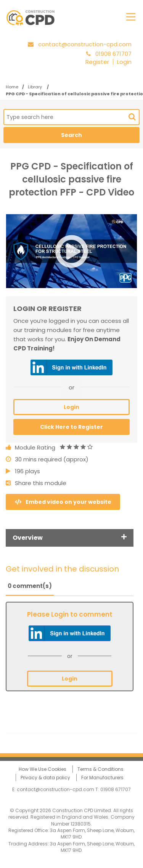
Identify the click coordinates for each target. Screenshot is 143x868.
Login (124, 62)
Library (35, 87)
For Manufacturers (102, 778)
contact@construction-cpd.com (85, 44)
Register (97, 62)
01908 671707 (116, 789)
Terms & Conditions (100, 769)
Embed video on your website (63, 502)
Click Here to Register (71, 427)
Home (12, 87)
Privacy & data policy (45, 778)
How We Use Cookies (43, 769)
